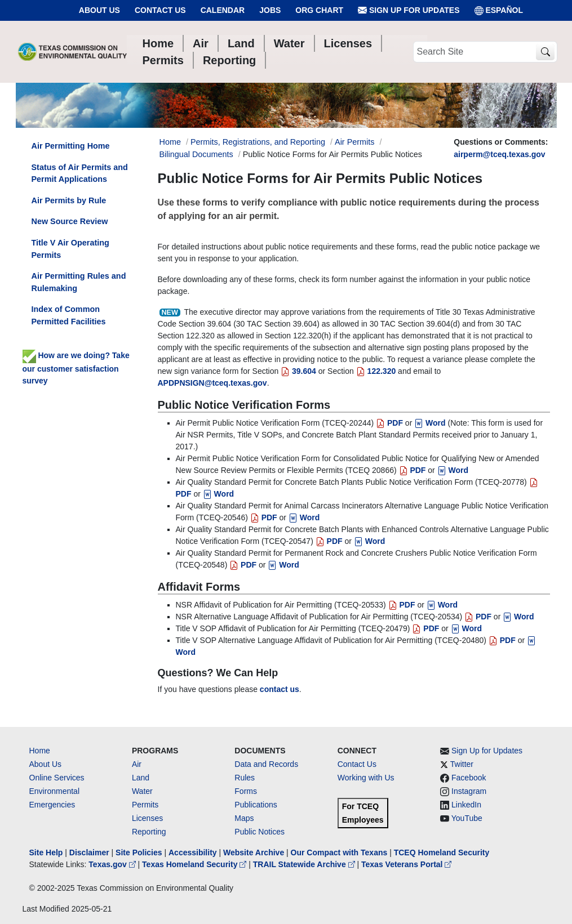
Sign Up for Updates (409, 10)
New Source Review (70, 221)
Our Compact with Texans (339, 852)
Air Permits (354, 142)
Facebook (469, 778)
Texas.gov (113, 864)
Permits (145, 805)
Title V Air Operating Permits (70, 249)
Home (40, 751)
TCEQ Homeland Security (442, 852)
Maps (244, 818)
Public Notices (260, 832)
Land (141, 778)
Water (142, 791)
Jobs (270, 10)
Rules (245, 778)
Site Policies (139, 852)
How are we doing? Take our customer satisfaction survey (76, 368)
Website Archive (254, 852)
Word (430, 423)
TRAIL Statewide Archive (305, 864)
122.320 (376, 371)
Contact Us (160, 10)
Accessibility (194, 852)
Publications (256, 805)
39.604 (298, 371)
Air (137, 764)
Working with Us (366, 778)
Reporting (149, 832)
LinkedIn (466, 805)
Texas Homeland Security (195, 864)
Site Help (46, 852)
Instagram (469, 791)
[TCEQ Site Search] (545, 52)
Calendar (223, 10)
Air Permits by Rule (69, 200)
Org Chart (319, 10)
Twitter (462, 764)
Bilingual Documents (196, 154)
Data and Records (266, 764)
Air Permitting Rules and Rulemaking (79, 282)
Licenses (147, 818)
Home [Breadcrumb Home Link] (170, 142)
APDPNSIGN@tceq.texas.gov (212, 383)
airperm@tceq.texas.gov (499, 154)
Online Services (57, 778)
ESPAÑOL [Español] (499, 10)
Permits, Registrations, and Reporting (258, 142)
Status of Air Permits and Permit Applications (80, 173)
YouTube (467, 818)
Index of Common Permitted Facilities (69, 315)
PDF (389, 423)
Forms (246, 791)
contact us (280, 689)
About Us (99, 10)
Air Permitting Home (71, 146)
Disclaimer (89, 852)
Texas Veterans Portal (406, 864)
